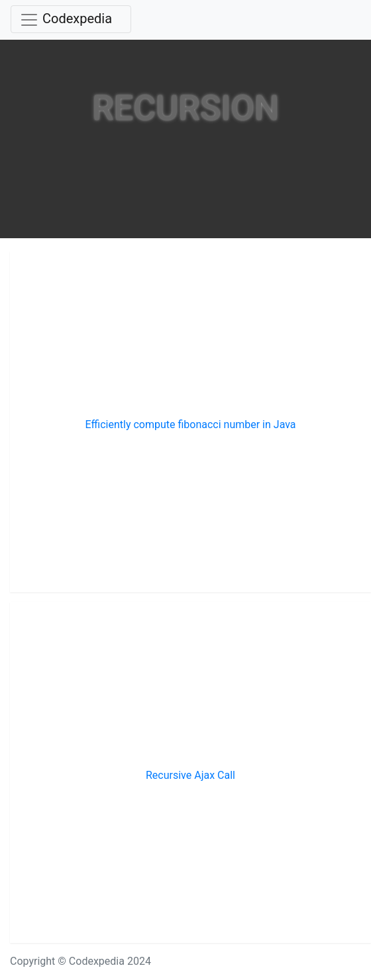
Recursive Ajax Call (190, 775)
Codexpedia (77, 19)
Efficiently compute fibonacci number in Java (190, 424)
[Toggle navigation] (71, 19)
